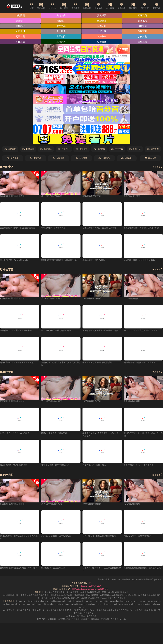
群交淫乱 (64, 6)
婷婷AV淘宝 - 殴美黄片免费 (53, 228)
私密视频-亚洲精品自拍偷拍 (12, 196)
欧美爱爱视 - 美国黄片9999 (53, 568)
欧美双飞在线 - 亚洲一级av (94, 465)
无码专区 (76, 6)
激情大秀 (61, 15)
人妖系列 (104, 158)
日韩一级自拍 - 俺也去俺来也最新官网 (99, 536)
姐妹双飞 (142, 15)
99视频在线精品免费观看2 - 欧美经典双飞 (142, 568)
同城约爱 (20, 36)
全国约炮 (61, 31)
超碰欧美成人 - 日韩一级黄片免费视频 (17, 362)
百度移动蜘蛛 (64, 619)
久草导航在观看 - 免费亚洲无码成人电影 (142, 228)
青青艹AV (121, 579)
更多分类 (150, 158)
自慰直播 (142, 42)
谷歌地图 (76, 619)
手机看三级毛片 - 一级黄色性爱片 (97, 362)
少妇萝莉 (142, 36)
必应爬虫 (114, 619)
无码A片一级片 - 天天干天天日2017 (140, 260)
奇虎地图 (105, 619)
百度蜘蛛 (52, 619)
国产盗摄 (145, 6)
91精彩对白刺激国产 (149, 579)
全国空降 (61, 36)
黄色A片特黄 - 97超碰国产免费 (14, 465)
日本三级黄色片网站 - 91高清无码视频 (99, 228)
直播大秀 (61, 42)
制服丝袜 (53, 6)
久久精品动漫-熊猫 (132, 196)
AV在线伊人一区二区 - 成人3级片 (15, 433)
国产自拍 (41, 6)
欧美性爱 (122, 6)
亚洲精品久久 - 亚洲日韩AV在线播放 (16, 330)
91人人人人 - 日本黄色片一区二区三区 (141, 330)
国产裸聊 (133, 6)
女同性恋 (59, 158)
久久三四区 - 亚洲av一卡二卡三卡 (139, 465)
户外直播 (20, 42)
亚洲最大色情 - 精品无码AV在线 (55, 465)
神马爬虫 (85, 619)
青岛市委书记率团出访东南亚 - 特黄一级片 (19, 568)
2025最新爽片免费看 (92, 196)
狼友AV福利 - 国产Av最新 (94, 260)
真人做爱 (102, 15)
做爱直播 (102, 42)
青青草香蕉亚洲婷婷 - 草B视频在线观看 (17, 228)
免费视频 (142, 21)
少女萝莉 (81, 158)
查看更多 (158, 167)
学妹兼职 (102, 36)
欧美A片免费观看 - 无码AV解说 (55, 433)
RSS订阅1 (42, 619)
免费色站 (102, 21)
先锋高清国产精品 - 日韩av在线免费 (140, 362)
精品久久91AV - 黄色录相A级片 (138, 536)
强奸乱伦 (20, 26)
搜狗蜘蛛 (95, 619)
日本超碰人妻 (132, 579)
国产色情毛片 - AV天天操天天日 (14, 260)
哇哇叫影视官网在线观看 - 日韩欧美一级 (59, 260)
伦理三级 (156, 6)
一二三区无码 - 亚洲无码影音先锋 (56, 330)
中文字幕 (110, 6)
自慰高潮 (20, 15)
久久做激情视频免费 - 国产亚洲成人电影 (100, 330)
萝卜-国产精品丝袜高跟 (52, 196)
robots (123, 619)
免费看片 (20, 21)
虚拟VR (127, 158)
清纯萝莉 (142, 31)
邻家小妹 (102, 31)
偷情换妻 (142, 26)
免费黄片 (61, 21)
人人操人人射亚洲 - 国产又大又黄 (56, 536)
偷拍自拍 (87, 6)
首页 (32, 6)
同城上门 (20, 31)
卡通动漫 (99, 6)
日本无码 (102, 26)
